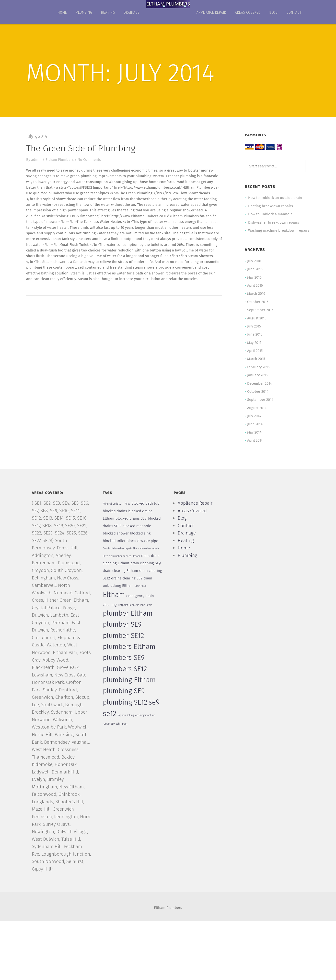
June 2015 (254, 343)
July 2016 (253, 268)
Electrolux (151, 601)
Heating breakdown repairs (269, 206)
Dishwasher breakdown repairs (273, 223)
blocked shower (117, 545)
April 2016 (254, 293)
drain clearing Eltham (121, 585)
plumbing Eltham (130, 695)
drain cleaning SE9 (147, 577)
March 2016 (255, 301)
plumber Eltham (129, 628)
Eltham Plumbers (62, 160)
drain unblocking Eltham (124, 600)
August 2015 (256, 326)
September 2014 (259, 409)
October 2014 (256, 401)
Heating (108, 12)
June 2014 (254, 434)
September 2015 (259, 318)
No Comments (92, 160)
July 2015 (253, 334)
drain (147, 569)
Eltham (115, 609)
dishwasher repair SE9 (125, 561)
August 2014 (256, 417)
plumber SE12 (124, 650)
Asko (129, 515)
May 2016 (253, 284)
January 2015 (256, 384)
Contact (294, 12)
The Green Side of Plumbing (83, 148)
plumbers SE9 (125, 673)
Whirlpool (123, 739)
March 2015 (255, 368)
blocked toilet (115, 553)
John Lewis (148, 620)
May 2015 (253, 351)
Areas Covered (248, 12)
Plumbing (84, 12)
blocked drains (116, 522)
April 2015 (254, 359)
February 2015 (257, 376)
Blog (274, 12)
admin (39, 160)
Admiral (108, 515)
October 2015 (256, 309)
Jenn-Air (136, 620)
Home (62, 12)
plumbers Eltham (130, 661)
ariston (120, 514)
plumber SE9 (123, 639)
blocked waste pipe (144, 553)
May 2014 (253, 442)
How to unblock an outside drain (274, 198)
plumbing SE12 (126, 717)
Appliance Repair (211, 12)
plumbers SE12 (126, 684)
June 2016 (254, 276)
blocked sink (141, 545)
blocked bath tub (147, 514)
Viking (132, 730)
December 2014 (258, 392)
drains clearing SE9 (142, 592)
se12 (110, 728)
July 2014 (253, 426)
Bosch (107, 561)
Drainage (132, 12)
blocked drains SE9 (132, 530)
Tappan (123, 730)
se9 (155, 717)
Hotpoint (124, 620)
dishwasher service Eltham (126, 569)
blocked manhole (138, 538)
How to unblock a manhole (269, 215)
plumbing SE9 (125, 706)
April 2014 (254, 451)
